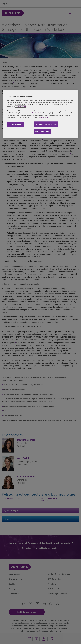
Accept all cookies (42, 131)
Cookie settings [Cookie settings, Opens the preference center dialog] (15, 124)
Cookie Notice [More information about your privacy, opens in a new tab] (44, 117)
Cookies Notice (21, 107)
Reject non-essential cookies (46, 124)
